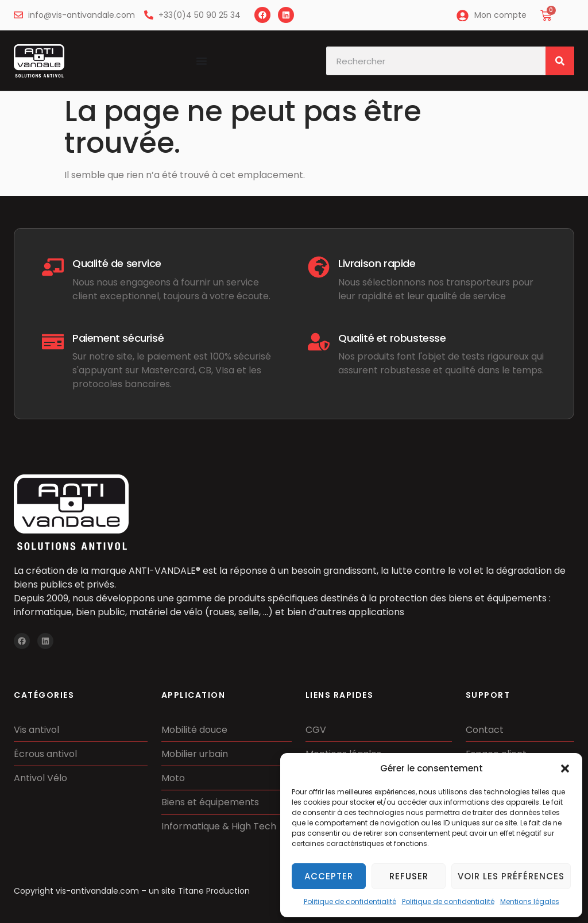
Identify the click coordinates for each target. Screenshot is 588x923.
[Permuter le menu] (202, 61)
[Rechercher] (560, 61)
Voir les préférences (511, 876)
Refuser (409, 876)
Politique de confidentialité (350, 901)
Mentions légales (530, 901)
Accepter (329, 876)
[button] (565, 768)
